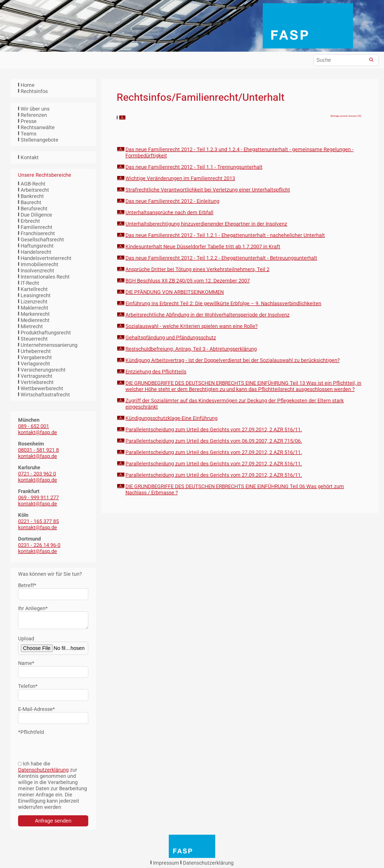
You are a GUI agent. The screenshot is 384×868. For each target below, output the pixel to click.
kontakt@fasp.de (38, 432)
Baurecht (31, 202)
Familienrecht (37, 227)
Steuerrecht (34, 339)
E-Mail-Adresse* (53, 717)
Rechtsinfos (34, 91)
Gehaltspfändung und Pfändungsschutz (171, 337)
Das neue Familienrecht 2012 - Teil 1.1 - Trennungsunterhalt (194, 167)
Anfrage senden (53, 823)
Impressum (166, 865)
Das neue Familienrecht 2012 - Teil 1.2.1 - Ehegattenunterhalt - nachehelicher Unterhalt (225, 235)
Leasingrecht (36, 295)
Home (28, 85)
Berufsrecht (34, 209)
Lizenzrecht (34, 302)
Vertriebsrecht (37, 382)
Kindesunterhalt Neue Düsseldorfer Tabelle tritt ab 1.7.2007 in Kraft (203, 247)
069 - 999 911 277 (38, 497)
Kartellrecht (34, 289)
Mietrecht (32, 326)
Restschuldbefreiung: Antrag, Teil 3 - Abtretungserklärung (191, 349)
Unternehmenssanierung (49, 345)
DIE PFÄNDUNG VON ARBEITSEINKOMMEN (175, 292)
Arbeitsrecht (35, 190)
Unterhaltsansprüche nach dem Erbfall (169, 212)
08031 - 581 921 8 (38, 450)
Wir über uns (35, 109)
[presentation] (57, 747)
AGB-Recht (33, 184)
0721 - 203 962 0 (37, 474)
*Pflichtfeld (31, 734)
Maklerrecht (34, 308)
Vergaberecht (36, 357)
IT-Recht (30, 283)
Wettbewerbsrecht (42, 388)
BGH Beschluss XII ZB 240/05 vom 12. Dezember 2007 (188, 281)
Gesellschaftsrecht (42, 240)
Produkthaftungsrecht (46, 333)
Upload (53, 647)
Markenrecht (35, 314)
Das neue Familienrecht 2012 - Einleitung (172, 201)
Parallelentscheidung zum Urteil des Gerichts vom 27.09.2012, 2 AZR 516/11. (214, 429)
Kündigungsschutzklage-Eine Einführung (171, 418)
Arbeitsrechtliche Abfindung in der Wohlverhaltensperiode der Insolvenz (207, 315)
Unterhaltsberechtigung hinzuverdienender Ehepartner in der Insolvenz (206, 224)
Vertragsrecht (37, 376)
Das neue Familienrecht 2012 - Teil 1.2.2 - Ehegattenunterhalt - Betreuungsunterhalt (221, 258)
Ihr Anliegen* (53, 618)
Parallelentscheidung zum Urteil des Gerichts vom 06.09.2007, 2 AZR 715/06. (214, 441)
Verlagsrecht (35, 364)
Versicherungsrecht (43, 370)
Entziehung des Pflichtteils (156, 372)
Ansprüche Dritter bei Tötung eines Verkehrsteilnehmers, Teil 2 (197, 269)
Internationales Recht (45, 277)
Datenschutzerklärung (43, 772)
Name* (53, 671)
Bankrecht (32, 196)
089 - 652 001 (34, 426)
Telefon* (53, 694)
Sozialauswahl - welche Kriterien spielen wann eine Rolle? (191, 326)
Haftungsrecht (37, 246)
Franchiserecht (38, 233)
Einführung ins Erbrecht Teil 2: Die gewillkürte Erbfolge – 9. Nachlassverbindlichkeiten (223, 303)
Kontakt (30, 157)
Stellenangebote (39, 140)
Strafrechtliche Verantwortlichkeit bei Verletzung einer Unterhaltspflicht (208, 190)
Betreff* (53, 591)
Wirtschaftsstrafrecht (45, 395)
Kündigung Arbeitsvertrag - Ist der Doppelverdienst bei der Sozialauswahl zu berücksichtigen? (233, 360)
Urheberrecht (36, 351)
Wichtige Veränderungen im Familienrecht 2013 (180, 178)
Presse (29, 121)
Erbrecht (30, 221)
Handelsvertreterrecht (46, 258)
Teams (29, 134)
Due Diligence (36, 215)
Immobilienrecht (39, 264)
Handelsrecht (36, 252)
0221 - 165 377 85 (38, 521)
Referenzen (34, 115)
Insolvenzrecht (37, 271)
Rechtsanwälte (38, 127)
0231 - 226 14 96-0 (39, 545)
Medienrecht (35, 320)
